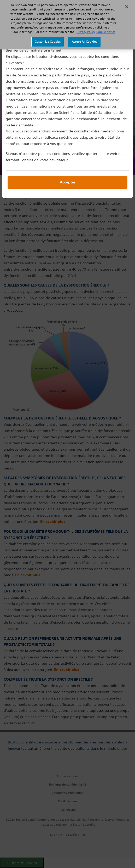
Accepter (68, 182)
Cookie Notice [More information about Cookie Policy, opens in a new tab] (106, 29)
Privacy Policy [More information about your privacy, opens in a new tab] (86, 29)
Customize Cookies (48, 39)
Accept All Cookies (84, 39)
